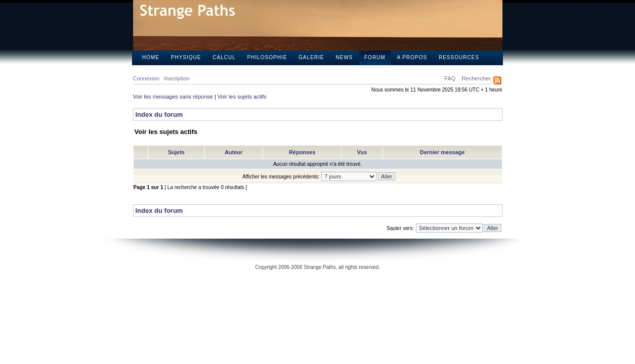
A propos (412, 57)
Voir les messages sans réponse (173, 97)
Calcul (224, 57)
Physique (186, 57)
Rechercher (476, 78)
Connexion (146, 78)
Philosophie (267, 57)
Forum (375, 57)
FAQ (450, 78)
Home (151, 57)
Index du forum (159, 115)
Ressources (459, 57)
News (344, 57)
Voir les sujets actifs (242, 97)
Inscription (177, 78)
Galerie (311, 57)
